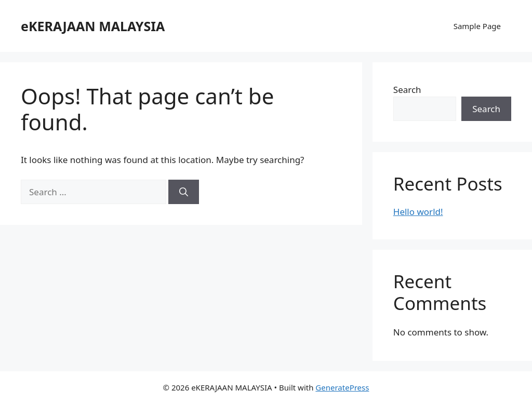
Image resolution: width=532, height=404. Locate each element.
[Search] (184, 192)
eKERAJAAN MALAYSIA (93, 26)
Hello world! (418, 212)
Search (407, 90)
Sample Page (477, 26)
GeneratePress (342, 387)
